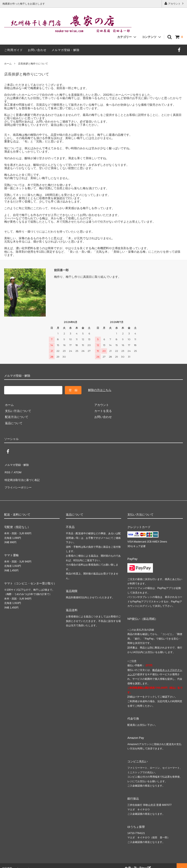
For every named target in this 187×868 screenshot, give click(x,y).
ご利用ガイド (14, 50)
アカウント (174, 3)
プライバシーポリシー (19, 482)
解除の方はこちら (100, 390)
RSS (7, 470)
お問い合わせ (37, 50)
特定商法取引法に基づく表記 (23, 476)
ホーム (8, 64)
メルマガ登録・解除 (66, 50)
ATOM (17, 470)
